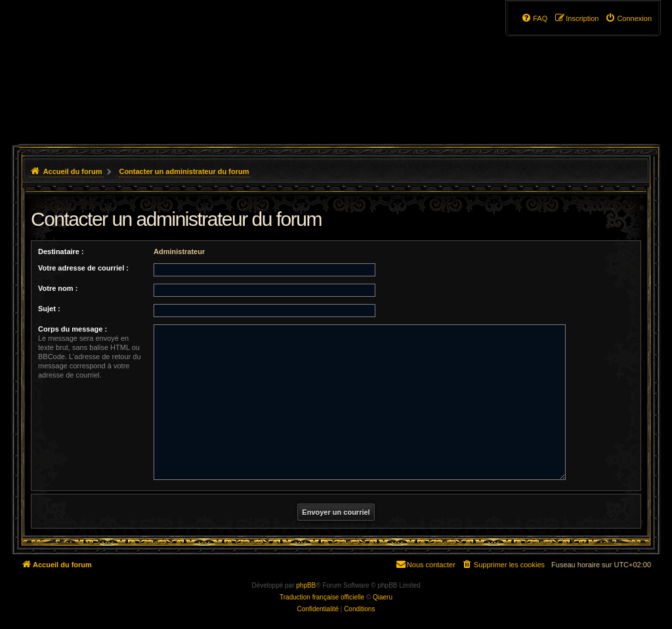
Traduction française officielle (322, 597)
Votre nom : (58, 288)
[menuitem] (628, 18)
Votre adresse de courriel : (83, 268)
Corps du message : (73, 329)
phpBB (306, 585)
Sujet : (49, 309)
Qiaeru (383, 597)
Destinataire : (61, 251)
